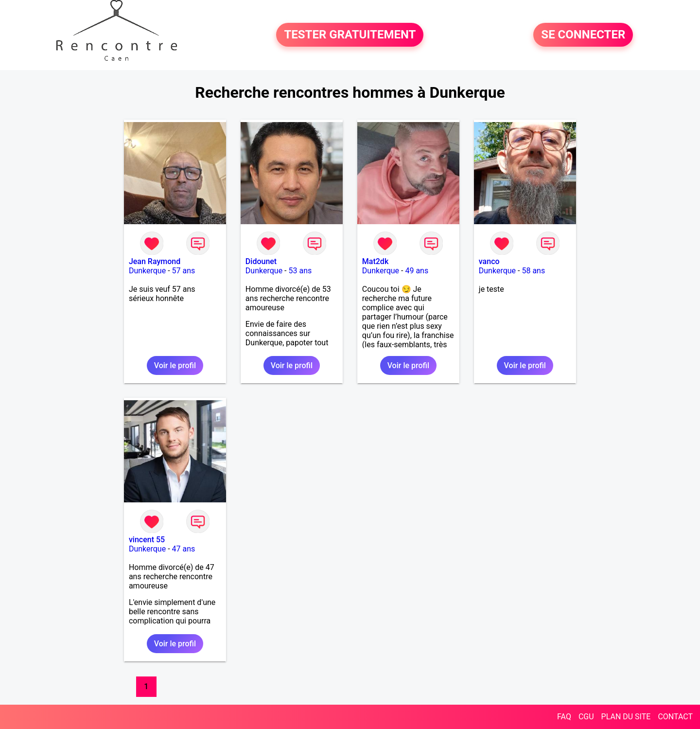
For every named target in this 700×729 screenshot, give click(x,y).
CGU (586, 717)
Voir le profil (175, 365)
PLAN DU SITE (626, 717)
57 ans (184, 271)
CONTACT (675, 717)
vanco (489, 261)
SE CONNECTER (583, 35)
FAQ (564, 717)
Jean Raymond (155, 261)
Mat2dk (375, 261)
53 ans (300, 271)
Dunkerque (147, 271)
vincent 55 (147, 540)
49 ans (417, 271)
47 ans (184, 549)
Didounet (261, 261)
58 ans (533, 271)
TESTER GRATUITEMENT (350, 35)
